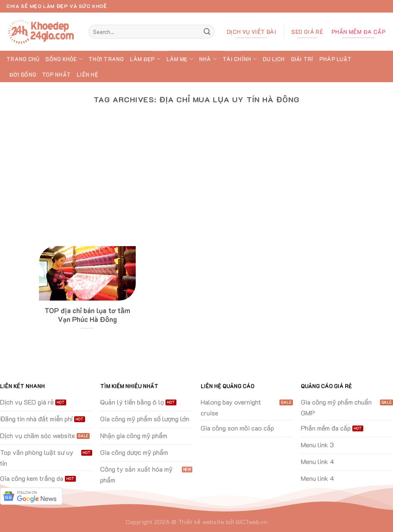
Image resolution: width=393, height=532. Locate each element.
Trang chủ (23, 59)
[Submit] (207, 32)
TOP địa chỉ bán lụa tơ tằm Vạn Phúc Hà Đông (87, 315)
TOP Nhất (56, 75)
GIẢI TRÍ (302, 59)
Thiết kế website (201, 522)
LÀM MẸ (180, 59)
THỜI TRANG (106, 59)
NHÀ (208, 59)
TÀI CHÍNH (240, 59)
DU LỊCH (274, 59)
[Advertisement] (196, 183)
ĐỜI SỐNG (23, 75)
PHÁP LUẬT (335, 59)
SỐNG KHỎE (64, 59)
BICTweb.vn (252, 522)
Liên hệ (87, 75)
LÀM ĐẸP (145, 59)
